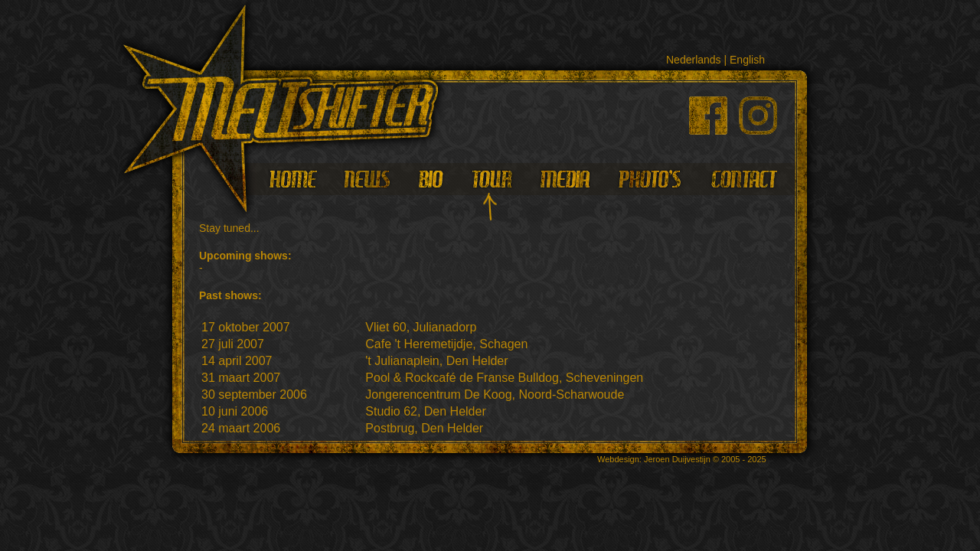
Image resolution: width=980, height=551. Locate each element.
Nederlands (694, 60)
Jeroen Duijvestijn (677, 459)
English (747, 60)
